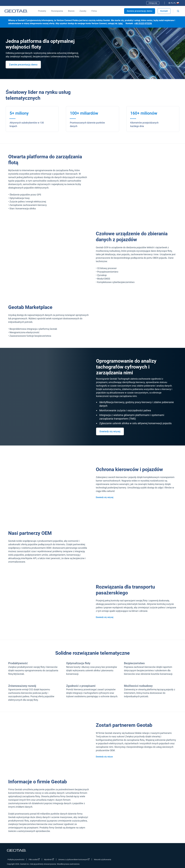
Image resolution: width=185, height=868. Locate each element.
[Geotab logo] (16, 11)
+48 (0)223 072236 (143, 23)
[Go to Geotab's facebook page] (156, 860)
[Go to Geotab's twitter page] (162, 860)
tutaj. (121, 23)
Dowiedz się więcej (110, 431)
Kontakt (164, 11)
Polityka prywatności (16, 860)
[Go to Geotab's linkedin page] (168, 860)
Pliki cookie (34, 859)
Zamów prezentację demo (140, 11)
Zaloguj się (153, 3)
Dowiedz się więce (104, 757)
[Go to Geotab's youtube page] (175, 860)
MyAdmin (49, 859)
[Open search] (178, 11)
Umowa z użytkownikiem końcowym (74, 859)
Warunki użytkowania (103, 860)
